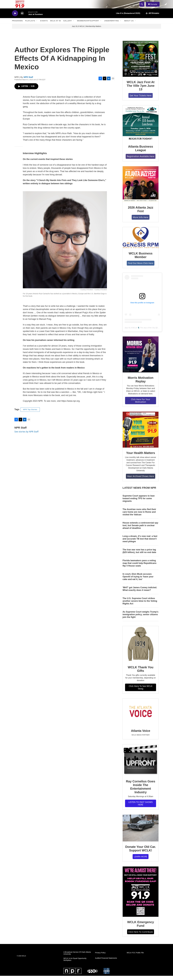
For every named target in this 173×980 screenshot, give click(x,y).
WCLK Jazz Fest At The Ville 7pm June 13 (141, 90)
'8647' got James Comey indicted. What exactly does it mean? (140, 593)
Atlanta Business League (141, 153)
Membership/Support (88, 25)
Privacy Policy (100, 957)
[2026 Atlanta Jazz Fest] (141, 188)
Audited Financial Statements (106, 962)
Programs (17, 25)
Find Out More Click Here (141, 267)
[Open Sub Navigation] (37, 25)
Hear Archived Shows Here (141, 480)
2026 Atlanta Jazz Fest (141, 213)
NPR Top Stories (30, 414)
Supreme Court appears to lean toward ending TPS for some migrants (139, 503)
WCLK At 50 (56, 25)
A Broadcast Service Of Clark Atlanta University (77, 957)
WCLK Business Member (141, 259)
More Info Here (141, 221)
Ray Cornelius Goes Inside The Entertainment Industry (141, 791)
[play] (15, 18)
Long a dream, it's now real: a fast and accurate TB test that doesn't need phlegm (140, 543)
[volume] (22, 18)
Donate (155, 6)
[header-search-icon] (143, 6)
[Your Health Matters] (141, 434)
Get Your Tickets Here (141, 100)
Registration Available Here (141, 160)
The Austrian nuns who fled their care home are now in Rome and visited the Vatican (139, 516)
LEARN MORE (141, 861)
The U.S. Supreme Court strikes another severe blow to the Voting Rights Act (140, 605)
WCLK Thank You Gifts (141, 673)
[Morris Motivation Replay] (141, 359)
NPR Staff (28, 81)
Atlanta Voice (141, 735)
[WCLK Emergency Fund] (141, 896)
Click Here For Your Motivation (141, 405)
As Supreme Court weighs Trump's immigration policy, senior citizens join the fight (140, 619)
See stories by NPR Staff (26, 436)
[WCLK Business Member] (141, 242)
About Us (129, 25)
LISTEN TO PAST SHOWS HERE (141, 808)
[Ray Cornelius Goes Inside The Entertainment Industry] (141, 764)
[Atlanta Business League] (141, 127)
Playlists (30, 25)
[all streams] (152, 17)
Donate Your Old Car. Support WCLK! (141, 853)
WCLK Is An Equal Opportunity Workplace (75, 964)
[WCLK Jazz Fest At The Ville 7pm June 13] (141, 63)
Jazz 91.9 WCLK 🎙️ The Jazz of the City (140, 332)
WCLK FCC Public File (135, 957)
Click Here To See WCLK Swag (141, 692)
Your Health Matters (141, 457)
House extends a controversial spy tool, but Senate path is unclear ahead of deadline (140, 530)
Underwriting (112, 25)
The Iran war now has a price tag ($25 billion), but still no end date (139, 555)
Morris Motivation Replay (141, 384)
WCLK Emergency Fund (141, 928)
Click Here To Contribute (141, 936)
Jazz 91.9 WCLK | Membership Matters (86, 30)
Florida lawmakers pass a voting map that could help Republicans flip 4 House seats (139, 567)
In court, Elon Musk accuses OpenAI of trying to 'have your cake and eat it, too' (138, 581)
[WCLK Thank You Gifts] (141, 648)
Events (44, 25)
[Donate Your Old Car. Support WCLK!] (141, 832)
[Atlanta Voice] (141, 716)
